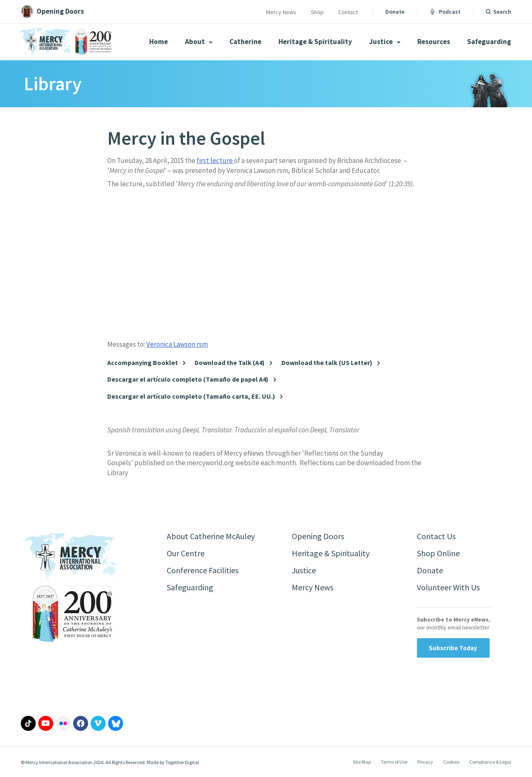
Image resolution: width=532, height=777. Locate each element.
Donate (395, 12)
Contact (348, 12)
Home (159, 42)
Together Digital (182, 762)
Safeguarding (489, 42)
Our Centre (186, 553)
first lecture (215, 160)
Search (502, 12)
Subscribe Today (453, 648)
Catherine (245, 42)
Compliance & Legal (490, 762)
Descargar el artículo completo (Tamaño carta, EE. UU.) (191, 396)
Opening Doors (318, 536)
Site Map (362, 762)
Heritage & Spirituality (315, 42)
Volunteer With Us (448, 587)
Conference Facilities (203, 570)
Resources (434, 42)
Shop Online (438, 553)
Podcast (445, 12)
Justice (385, 42)
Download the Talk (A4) (230, 363)
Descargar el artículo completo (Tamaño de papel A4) (188, 379)
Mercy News (281, 12)
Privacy (425, 762)
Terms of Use (394, 762)
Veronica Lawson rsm (177, 344)
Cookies (451, 762)
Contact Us (436, 536)
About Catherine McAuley (211, 536)
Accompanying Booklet (143, 363)
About (199, 42)
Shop (317, 12)
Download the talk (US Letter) (327, 363)
